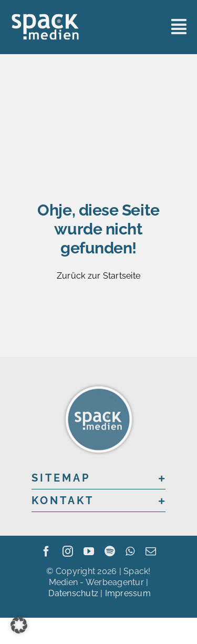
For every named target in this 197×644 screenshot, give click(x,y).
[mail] (151, 551)
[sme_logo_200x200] (99, 385)
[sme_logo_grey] (45, 17)
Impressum (128, 593)
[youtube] (89, 551)
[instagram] (68, 551)
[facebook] (46, 551)
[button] (98, 478)
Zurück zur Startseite (98, 276)
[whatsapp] (130, 551)
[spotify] (110, 551)
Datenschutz (73, 593)
